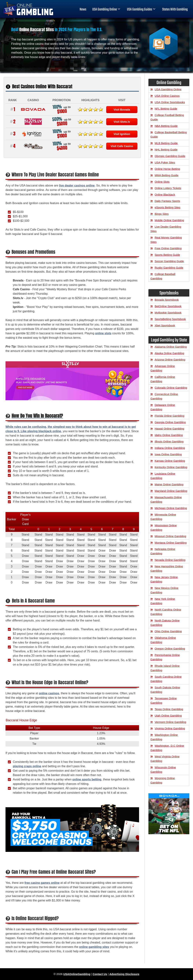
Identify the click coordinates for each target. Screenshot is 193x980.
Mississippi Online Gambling (164, 528)
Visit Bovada (122, 110)
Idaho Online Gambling (169, 435)
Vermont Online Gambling (170, 722)
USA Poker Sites (165, 162)
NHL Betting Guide (166, 150)
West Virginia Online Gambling (165, 759)
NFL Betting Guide (166, 109)
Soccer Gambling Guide (169, 261)
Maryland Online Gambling (171, 491)
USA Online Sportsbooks (170, 102)
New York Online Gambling (163, 601)
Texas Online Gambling (169, 709)
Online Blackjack (165, 195)
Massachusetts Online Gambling (166, 499)
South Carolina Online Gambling (166, 679)
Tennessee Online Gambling (164, 700)
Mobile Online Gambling (169, 220)
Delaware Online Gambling (163, 407)
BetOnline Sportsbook (168, 306)
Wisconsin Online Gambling (163, 770)
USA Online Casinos (167, 96)
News (83, 10)
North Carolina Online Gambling (166, 612)
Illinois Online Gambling (169, 441)
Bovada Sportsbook (167, 300)
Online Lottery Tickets (168, 188)
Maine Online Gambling (169, 484)
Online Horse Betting (167, 169)
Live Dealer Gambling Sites (166, 229)
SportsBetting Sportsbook (170, 319)
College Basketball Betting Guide (169, 134)
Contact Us (100, 974)
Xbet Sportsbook (165, 325)
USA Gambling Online (107, 10)
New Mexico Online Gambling (164, 590)
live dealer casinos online (77, 186)
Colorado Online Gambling (171, 388)
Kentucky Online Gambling (171, 467)
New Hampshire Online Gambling (167, 568)
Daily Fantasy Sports (167, 201)
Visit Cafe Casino (122, 146)
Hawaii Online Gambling (169, 429)
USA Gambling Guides (142, 10)
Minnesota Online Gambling (163, 517)
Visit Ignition (122, 134)
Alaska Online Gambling (169, 353)
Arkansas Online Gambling (163, 368)
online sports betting (87, 779)
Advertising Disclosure (124, 974)
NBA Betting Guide (166, 126)
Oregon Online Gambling (170, 649)
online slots (103, 333)
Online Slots (162, 182)
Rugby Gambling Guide (169, 268)
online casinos (49, 693)
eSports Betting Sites (167, 207)
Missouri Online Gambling (170, 536)
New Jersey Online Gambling (164, 579)
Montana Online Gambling (171, 543)
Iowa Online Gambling (168, 454)
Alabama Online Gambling (171, 347)
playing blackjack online (44, 431)
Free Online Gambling (168, 248)
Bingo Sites (162, 214)
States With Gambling (175, 10)
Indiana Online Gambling (170, 448)
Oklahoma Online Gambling (163, 640)
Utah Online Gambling (168, 716)
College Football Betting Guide (167, 117)
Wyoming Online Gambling (163, 780)
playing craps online (27, 766)
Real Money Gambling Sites (166, 240)
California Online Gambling (163, 379)
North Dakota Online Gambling (165, 623)
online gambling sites (94, 947)
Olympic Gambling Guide (170, 156)
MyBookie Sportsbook (168, 313)
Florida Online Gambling (170, 416)
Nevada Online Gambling (170, 560)
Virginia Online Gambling (170, 728)
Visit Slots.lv (122, 122)
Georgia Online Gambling (170, 422)
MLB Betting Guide (166, 143)
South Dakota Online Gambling (165, 690)
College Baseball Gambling (163, 276)
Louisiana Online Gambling (163, 476)
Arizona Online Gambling (170, 360)
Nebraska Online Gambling (163, 551)
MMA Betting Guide (166, 175)
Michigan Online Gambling (171, 508)
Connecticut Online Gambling (164, 396)
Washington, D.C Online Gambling (167, 748)
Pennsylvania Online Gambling (165, 657)
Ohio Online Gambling (168, 631)
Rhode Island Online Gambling (165, 668)
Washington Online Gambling (164, 737)
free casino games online (42, 883)
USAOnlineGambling (77, 974)
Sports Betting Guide (167, 255)
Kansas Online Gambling (170, 461)
